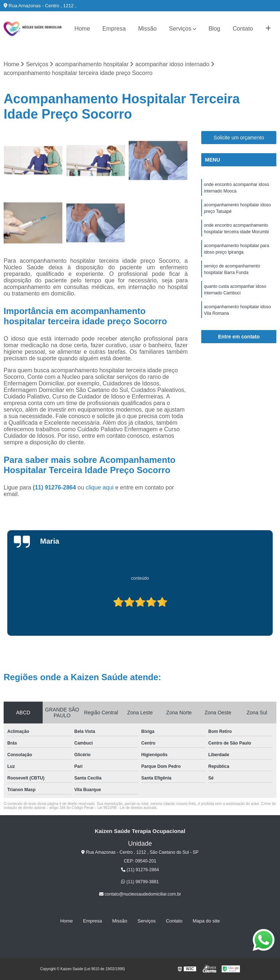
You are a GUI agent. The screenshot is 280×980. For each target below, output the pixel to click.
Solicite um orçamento (239, 138)
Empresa (114, 29)
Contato (243, 29)
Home (82, 29)
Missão (147, 29)
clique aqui (100, 487)
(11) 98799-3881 (140, 882)
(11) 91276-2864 (55, 487)
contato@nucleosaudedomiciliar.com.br (140, 894)
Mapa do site (206, 921)
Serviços (180, 29)
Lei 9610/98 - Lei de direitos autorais (127, 808)
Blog (214, 29)
